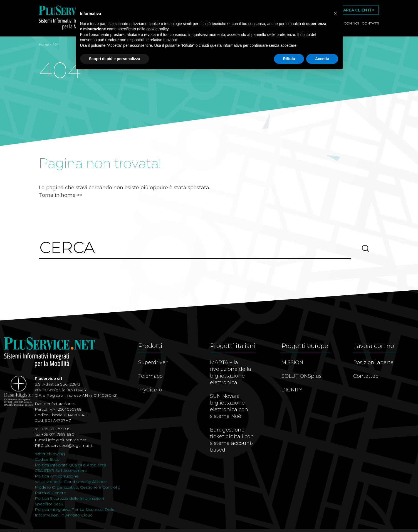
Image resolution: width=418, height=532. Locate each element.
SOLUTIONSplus (301, 376)
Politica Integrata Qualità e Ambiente (71, 465)
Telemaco (150, 376)
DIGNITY (292, 390)
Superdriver (153, 362)
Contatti (370, 23)
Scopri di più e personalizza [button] (115, 59)
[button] (335, 13)
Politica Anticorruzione (57, 476)
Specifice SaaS (49, 504)
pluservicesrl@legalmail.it (69, 445)
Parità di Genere (50, 493)
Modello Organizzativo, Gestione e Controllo (78, 487)
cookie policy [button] (157, 29)
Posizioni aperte (373, 362)
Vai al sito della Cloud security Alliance (71, 482)
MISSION (292, 362)
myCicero (150, 390)
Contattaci (366, 376)
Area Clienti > (359, 10)
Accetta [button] (322, 59)
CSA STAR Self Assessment (61, 470)
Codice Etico (47, 459)
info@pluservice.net (67, 440)
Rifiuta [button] (289, 59)
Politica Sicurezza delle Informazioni (69, 498)
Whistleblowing (50, 454)
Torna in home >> (61, 195)
